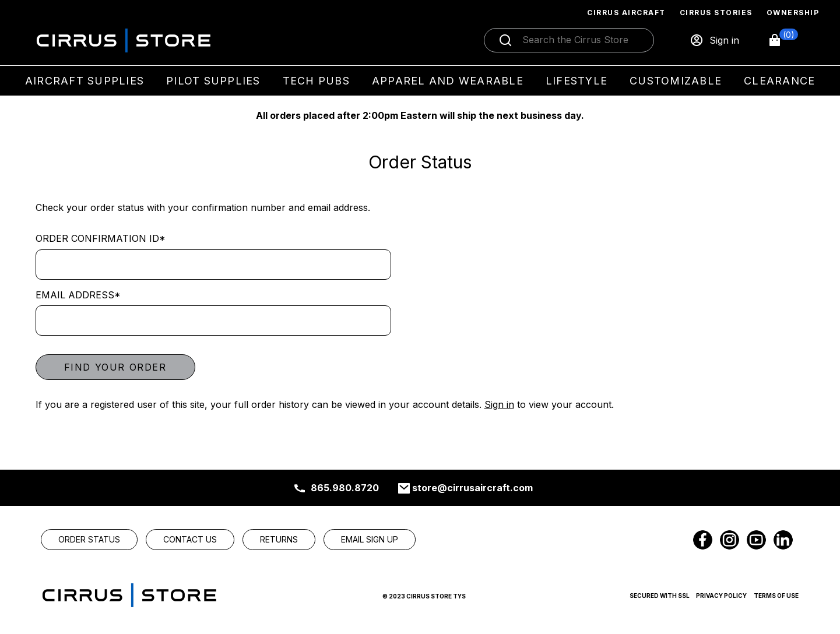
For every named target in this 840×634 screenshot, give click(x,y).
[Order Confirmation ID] (213, 265)
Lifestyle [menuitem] (577, 81)
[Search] (581, 40)
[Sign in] (714, 40)
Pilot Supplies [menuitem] (213, 81)
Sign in (499, 404)
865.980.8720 (345, 488)
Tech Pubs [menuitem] (316, 81)
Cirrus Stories (716, 13)
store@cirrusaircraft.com (472, 488)
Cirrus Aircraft (626, 13)
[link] (89, 540)
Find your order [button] (115, 367)
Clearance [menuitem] (779, 81)
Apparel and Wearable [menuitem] (448, 81)
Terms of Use (776, 596)
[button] (783, 40)
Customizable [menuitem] (676, 81)
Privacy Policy (721, 596)
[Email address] (213, 320)
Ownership (793, 13)
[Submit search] (505, 40)
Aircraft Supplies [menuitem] (85, 81)
